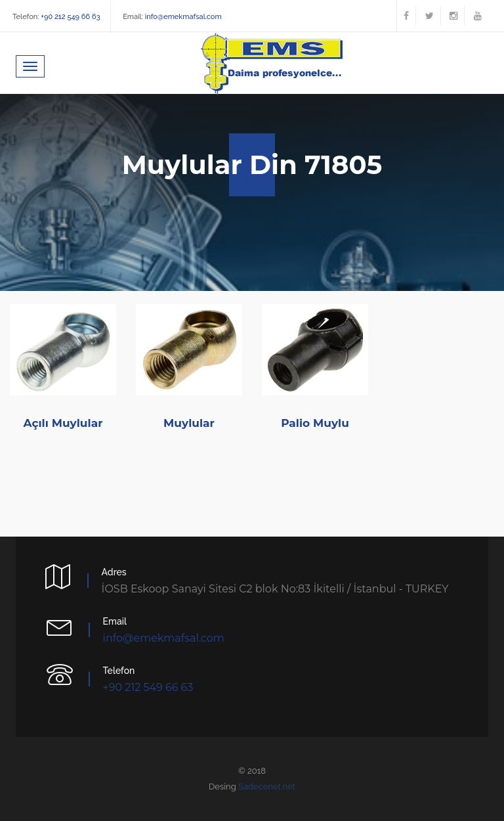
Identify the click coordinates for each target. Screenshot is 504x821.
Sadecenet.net (267, 787)
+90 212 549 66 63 (70, 17)
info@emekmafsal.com (182, 17)
